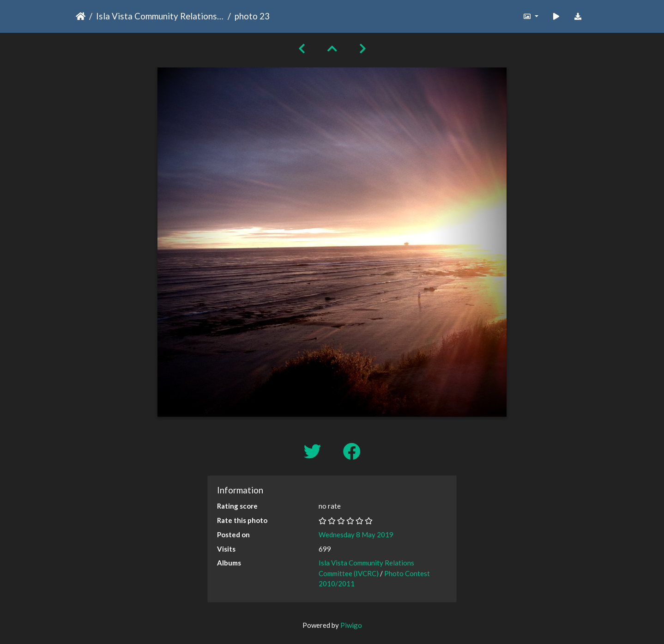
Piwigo (351, 625)
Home (81, 16)
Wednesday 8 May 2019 (356, 535)
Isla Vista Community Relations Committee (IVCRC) (160, 16)
